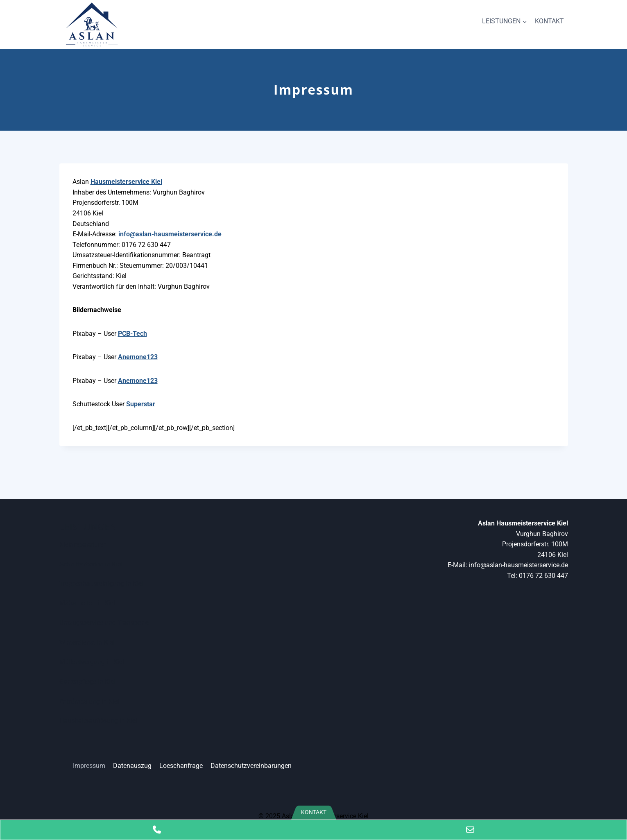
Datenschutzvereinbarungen (251, 766)
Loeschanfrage (181, 766)
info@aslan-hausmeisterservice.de (170, 234)
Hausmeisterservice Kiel (126, 182)
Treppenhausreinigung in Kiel (101, 584)
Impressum (89, 766)
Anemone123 (138, 357)
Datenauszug (132, 766)
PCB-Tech (132, 334)
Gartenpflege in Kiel (87, 682)
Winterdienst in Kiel (87, 642)
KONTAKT (549, 21)
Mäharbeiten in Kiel (87, 603)
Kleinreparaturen (83, 545)
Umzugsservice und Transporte (104, 623)
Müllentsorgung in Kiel (92, 662)
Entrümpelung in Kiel (89, 701)
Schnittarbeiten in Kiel (91, 564)
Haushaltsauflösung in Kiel (98, 721)
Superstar (141, 404)
